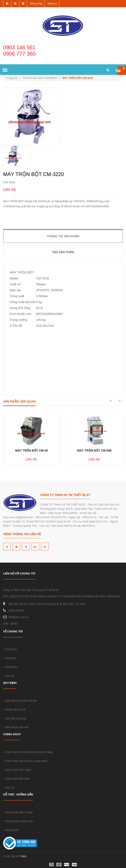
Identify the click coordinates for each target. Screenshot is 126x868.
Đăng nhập (36, 4)
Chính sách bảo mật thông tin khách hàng (28, 752)
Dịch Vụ (9, 788)
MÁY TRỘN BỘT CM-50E (94, 450)
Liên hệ (8, 676)
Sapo (23, 856)
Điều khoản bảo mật (16, 727)
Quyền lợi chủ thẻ (14, 710)
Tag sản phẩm (63, 252)
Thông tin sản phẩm (63, 236)
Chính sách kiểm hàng (17, 770)
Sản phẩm (10, 667)
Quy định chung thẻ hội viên (20, 701)
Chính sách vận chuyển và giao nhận (25, 761)
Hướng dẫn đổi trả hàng (18, 812)
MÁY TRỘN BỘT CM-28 (31, 450)
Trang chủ (13, 78)
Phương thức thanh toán (18, 821)
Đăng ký (52, 4)
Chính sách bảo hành (16, 779)
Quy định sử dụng (14, 718)
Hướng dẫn (11, 830)
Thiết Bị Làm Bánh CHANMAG (40, 78)
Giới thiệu (10, 658)
